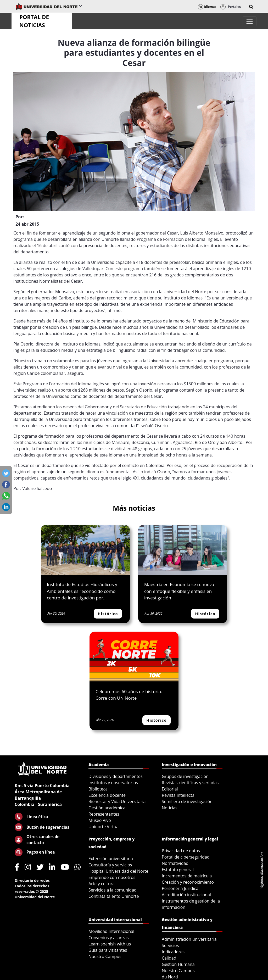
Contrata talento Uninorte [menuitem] (114, 896)
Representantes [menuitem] (104, 814)
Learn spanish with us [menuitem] (110, 944)
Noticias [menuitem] (170, 808)
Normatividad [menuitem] (175, 863)
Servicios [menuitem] (170, 945)
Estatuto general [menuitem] (178, 870)
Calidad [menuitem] (169, 958)
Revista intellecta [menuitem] (178, 795)
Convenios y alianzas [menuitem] (109, 938)
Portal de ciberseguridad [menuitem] (186, 857)
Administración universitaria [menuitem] (189, 939)
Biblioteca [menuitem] (98, 789)
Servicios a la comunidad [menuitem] (113, 890)
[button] (251, 7)
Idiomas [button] (207, 7)
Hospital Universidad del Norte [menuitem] (118, 871)
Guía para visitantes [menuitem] (108, 950)
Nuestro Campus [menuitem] (105, 956)
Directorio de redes (32, 880)
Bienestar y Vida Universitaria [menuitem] (117, 801)
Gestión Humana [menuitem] (178, 964)
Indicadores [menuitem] (173, 952)
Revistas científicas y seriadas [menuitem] (190, 783)
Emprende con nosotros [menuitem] (112, 877)
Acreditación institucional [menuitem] (186, 895)
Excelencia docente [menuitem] (107, 795)
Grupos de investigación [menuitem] (185, 776)
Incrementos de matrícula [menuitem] (187, 876)
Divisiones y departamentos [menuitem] (116, 776)
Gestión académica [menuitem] (107, 808)
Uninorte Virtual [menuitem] (104, 827)
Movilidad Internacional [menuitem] (111, 931)
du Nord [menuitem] (170, 977)
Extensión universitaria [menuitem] (111, 859)
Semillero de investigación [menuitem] (187, 801)
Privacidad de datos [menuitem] (181, 851)
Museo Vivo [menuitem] (100, 820)
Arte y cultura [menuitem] (102, 884)
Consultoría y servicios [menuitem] (110, 865)
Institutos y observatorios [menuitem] (113, 783)
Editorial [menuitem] (170, 789)
